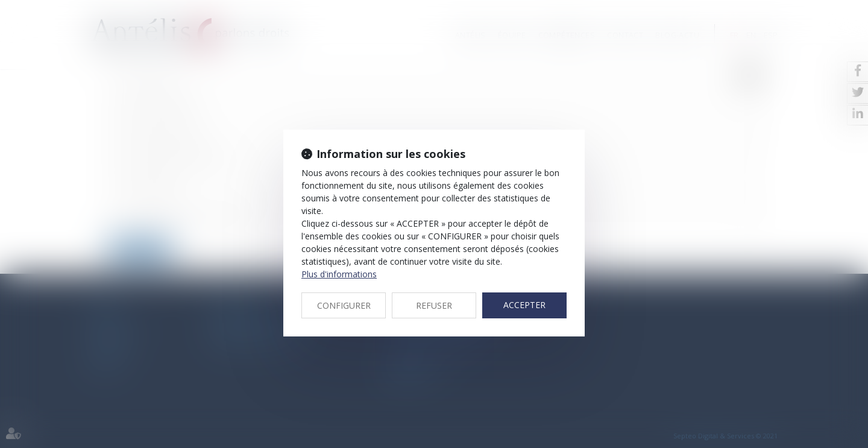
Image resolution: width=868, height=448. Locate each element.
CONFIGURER (344, 305)
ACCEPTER (524, 305)
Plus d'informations (339, 274)
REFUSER (434, 305)
